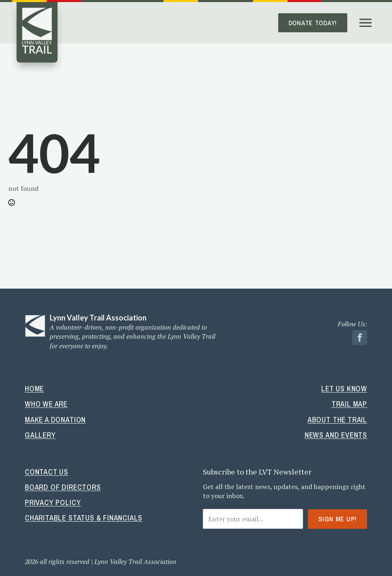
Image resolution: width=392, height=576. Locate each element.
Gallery (40, 435)
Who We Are (46, 404)
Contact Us (47, 472)
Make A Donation (55, 420)
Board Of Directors (63, 487)
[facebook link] (360, 337)
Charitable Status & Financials (84, 518)
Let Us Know (344, 389)
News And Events (336, 435)
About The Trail (337, 420)
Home (34, 389)
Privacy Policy (53, 502)
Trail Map (349, 404)
